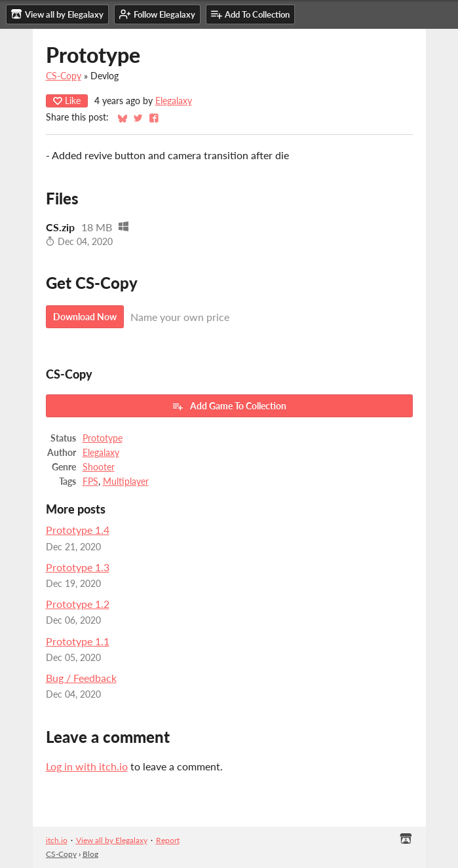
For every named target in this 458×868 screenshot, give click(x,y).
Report (168, 840)
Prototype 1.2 (78, 604)
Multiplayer (126, 481)
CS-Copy (64, 76)
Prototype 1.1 (78, 641)
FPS (90, 481)
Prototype (103, 438)
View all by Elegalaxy (112, 840)
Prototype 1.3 (78, 567)
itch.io (57, 840)
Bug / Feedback (81, 678)
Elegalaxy (174, 101)
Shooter (99, 467)
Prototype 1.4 (78, 530)
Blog (90, 854)
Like (67, 101)
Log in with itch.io (87, 766)
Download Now (85, 317)
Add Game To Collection (229, 406)
